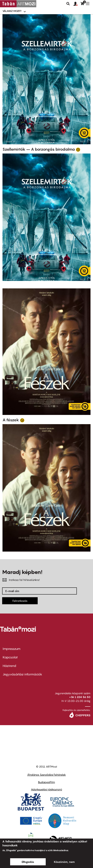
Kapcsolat (10, 657)
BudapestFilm (46, 782)
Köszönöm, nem (64, 862)
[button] (77, 4)
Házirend (9, 666)
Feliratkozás (20, 601)
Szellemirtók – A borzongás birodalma (39, 149)
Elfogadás (28, 862)
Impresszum (12, 649)
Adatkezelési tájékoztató (46, 789)
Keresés (68, 4)
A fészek (11, 420)
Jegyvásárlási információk (22, 674)
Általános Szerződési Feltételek (46, 775)
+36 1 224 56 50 (80, 697)
